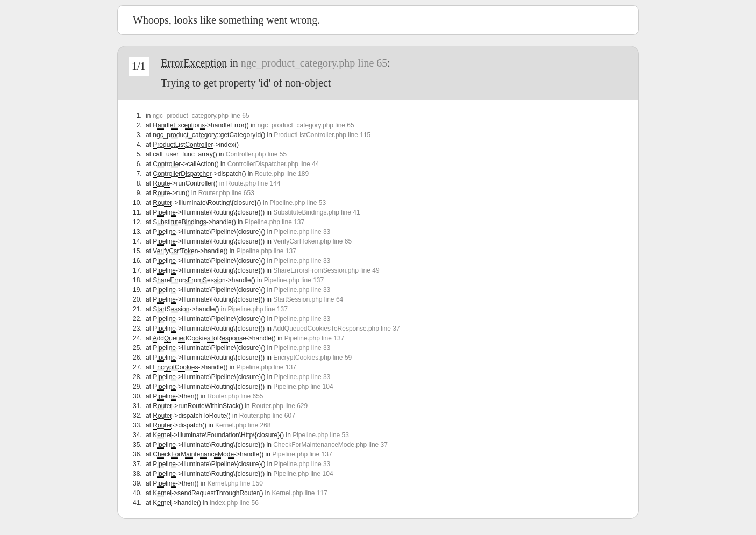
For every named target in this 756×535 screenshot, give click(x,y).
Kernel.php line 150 (235, 483)
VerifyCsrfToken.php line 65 (312, 241)
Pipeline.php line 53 (298, 203)
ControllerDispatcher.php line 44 (273, 164)
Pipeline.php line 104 (303, 387)
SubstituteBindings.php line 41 (316, 212)
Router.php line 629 (280, 406)
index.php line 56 (234, 503)
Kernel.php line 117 (299, 493)
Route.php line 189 (281, 174)
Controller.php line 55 (256, 154)
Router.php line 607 (267, 416)
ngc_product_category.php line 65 (314, 63)
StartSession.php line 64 (308, 299)
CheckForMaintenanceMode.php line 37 (330, 445)
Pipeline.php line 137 (274, 222)
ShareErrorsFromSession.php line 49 (326, 270)
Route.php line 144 (254, 183)
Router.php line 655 (235, 396)
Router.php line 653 (226, 193)
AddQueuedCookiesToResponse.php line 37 (336, 329)
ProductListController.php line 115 (322, 135)
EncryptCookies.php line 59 (312, 358)
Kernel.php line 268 (243, 425)
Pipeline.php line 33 (302, 232)
